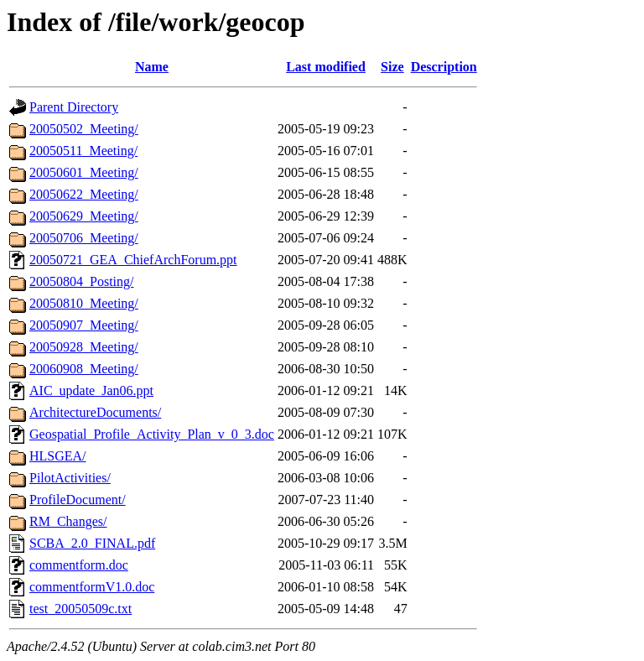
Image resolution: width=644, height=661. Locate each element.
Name (152, 67)
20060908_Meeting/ (84, 369)
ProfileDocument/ (78, 500)
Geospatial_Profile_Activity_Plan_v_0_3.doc (152, 434)
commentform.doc (79, 565)
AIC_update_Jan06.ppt (91, 390)
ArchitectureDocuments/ (95, 412)
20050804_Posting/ (81, 281)
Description (444, 67)
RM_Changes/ (68, 521)
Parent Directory (74, 107)
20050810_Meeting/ (84, 303)
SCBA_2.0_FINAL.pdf (92, 543)
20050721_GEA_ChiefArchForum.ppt (133, 260)
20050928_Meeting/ (84, 347)
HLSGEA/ (58, 456)
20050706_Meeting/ (84, 238)
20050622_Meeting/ (84, 194)
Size (392, 67)
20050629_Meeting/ (84, 216)
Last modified (326, 67)
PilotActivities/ (70, 478)
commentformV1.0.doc (92, 587)
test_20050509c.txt (80, 609)
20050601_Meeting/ (84, 172)
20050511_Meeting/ (83, 151)
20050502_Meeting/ (84, 129)
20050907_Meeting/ (84, 325)
